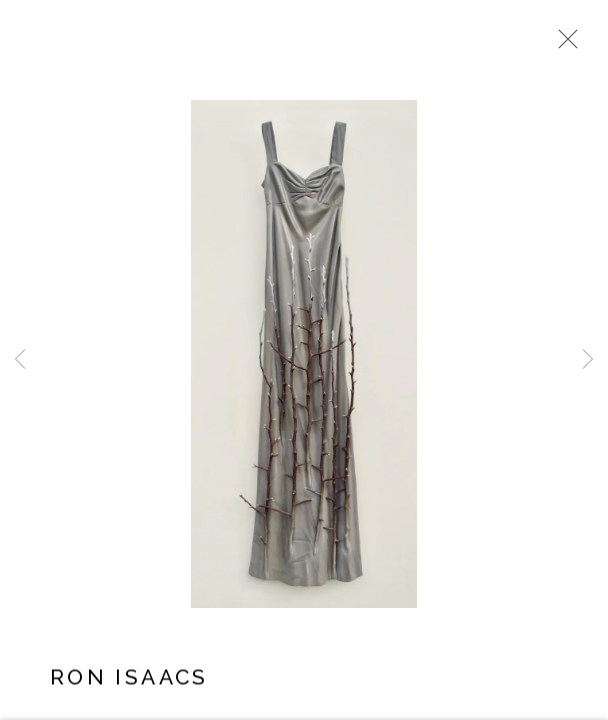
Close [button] (563, 45)
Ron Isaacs (129, 679)
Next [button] (588, 360)
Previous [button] (20, 360)
